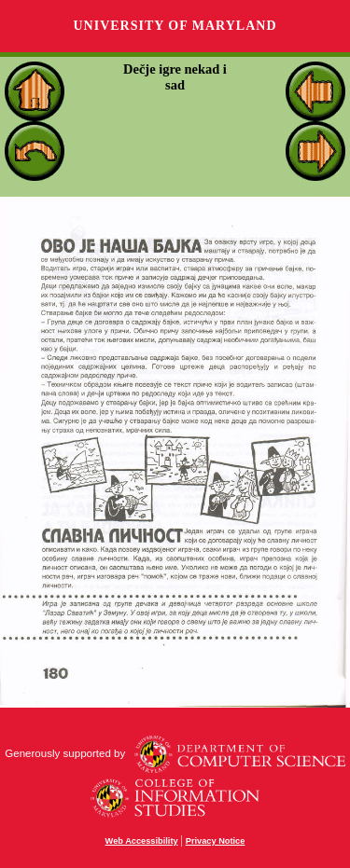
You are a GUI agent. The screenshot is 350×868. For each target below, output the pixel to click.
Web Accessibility (142, 841)
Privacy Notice (216, 841)
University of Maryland (175, 26)
